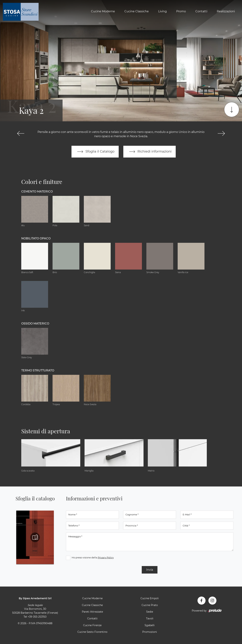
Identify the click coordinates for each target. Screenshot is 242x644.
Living (162, 11)
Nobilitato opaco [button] (36, 238)
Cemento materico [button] (37, 192)
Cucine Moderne (103, 11)
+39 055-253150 (37, 617)
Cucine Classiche (137, 11)
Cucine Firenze (92, 625)
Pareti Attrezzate (92, 612)
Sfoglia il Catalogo (95, 152)
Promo (181, 11)
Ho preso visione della (93, 557)
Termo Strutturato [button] (38, 370)
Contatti (201, 11)
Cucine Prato (150, 605)
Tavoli (150, 618)
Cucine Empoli (150, 598)
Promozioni (150, 632)
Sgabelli (150, 625)
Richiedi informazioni (150, 152)
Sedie (150, 612)
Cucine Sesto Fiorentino (92, 632)
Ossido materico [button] (35, 324)
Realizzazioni (226, 11)
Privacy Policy (106, 557)
